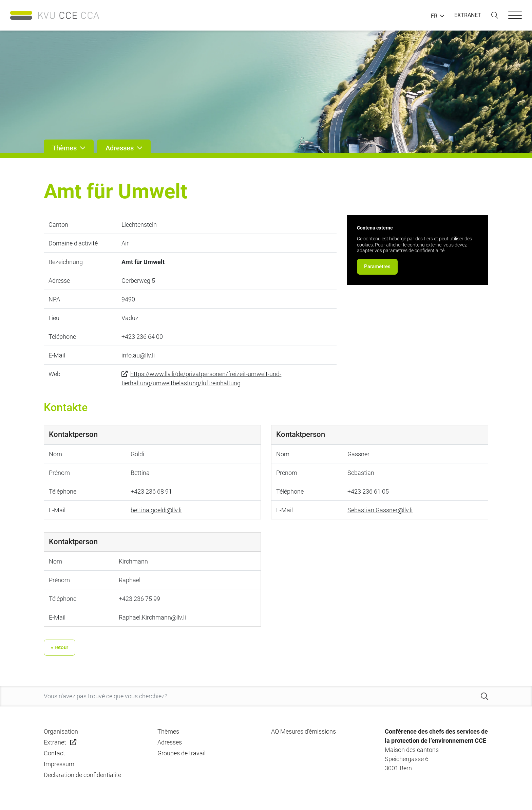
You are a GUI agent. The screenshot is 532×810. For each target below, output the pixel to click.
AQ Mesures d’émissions (303, 731)
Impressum (59, 764)
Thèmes (168, 731)
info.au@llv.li (138, 355)
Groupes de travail (182, 753)
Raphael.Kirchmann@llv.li (152, 617)
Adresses (170, 742)
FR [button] (434, 16)
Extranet (55, 742)
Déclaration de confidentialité (82, 775)
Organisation (61, 731)
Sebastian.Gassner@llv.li (380, 510)
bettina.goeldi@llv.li (156, 510)
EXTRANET (468, 15)
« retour (60, 647)
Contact (54, 753)
